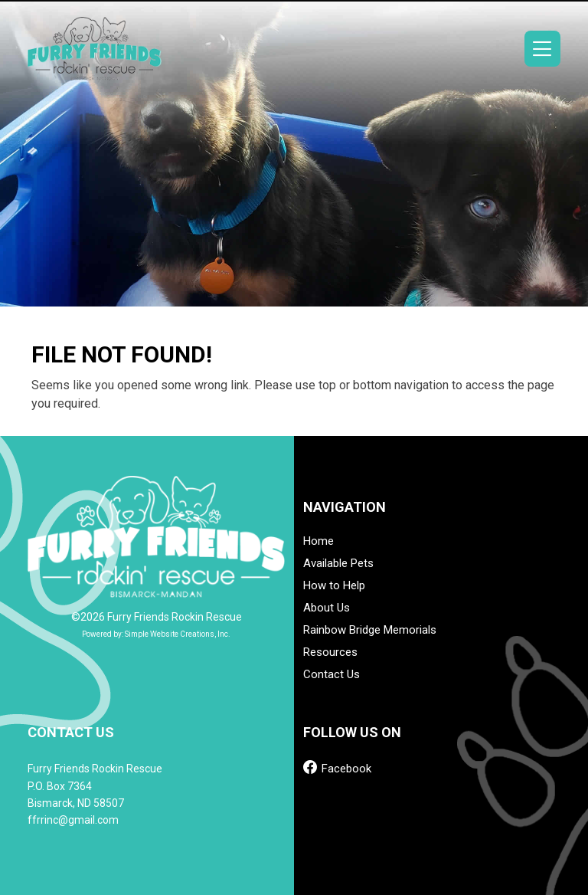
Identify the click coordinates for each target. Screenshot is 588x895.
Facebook (337, 767)
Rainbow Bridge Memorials (370, 630)
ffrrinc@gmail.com (73, 820)
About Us (327, 608)
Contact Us (332, 675)
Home (318, 541)
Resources (330, 652)
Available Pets (338, 564)
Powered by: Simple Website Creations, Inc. (156, 634)
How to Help (334, 586)
